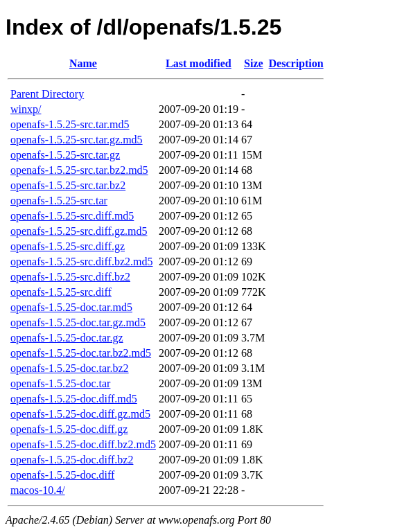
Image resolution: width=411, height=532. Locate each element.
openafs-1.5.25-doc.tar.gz (67, 338)
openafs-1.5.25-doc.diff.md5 (74, 399)
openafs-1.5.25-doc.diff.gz (69, 429)
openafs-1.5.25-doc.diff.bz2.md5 (83, 444)
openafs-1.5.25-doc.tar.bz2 (70, 368)
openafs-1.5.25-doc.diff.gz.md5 (80, 414)
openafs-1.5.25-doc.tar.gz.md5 (78, 322)
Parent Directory (47, 94)
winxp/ (26, 109)
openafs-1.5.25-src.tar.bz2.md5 (79, 170)
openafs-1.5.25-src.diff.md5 (72, 216)
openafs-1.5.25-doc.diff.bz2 (72, 460)
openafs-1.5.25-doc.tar (60, 383)
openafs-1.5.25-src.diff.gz (68, 246)
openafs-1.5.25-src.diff (61, 292)
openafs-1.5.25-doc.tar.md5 (71, 307)
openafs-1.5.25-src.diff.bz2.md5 (81, 261)
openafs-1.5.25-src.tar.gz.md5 (77, 140)
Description (296, 63)
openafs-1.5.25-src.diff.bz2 (70, 277)
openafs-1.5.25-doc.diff (62, 475)
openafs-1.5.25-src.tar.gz (65, 155)
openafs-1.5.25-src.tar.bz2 (68, 185)
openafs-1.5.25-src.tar (59, 201)
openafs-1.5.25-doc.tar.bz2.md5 (81, 353)
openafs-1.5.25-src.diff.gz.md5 (79, 231)
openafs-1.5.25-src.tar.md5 (70, 124)
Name (83, 63)
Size (254, 63)
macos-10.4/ (38, 490)
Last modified (199, 63)
